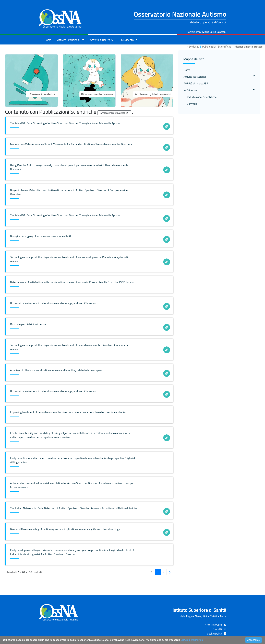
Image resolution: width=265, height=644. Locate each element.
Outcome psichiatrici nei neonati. (29, 324)
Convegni (192, 104)
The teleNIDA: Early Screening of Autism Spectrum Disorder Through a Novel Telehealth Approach (66, 123)
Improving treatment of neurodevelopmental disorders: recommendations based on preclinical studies (68, 412)
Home (48, 40)
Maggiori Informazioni (192, 640)
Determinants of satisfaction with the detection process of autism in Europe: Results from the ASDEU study (72, 282)
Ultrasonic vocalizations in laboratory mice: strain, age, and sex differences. (53, 391)
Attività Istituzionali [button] (71, 40)
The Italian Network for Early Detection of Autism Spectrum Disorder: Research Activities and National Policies (74, 508)
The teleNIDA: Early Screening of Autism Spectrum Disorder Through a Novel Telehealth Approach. (67, 215)
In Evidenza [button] (129, 40)
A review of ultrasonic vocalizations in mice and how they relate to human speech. (57, 370)
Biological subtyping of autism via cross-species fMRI (40, 236)
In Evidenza (219, 90)
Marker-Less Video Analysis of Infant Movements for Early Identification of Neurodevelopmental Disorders (71, 144)
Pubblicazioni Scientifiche (202, 97)
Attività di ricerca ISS (102, 40)
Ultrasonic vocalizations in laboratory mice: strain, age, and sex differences (53, 303)
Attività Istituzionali (219, 77)
